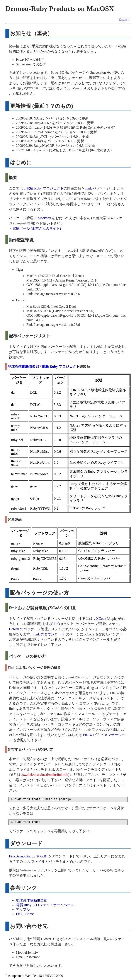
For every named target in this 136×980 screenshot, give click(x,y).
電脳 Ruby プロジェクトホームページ (45, 905)
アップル (23, 909)
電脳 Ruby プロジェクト (45, 188)
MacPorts (44, 218)
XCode (101, 619)
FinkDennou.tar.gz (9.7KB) (28, 856)
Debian (14, 629)
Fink (89, 188)
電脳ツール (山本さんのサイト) (37, 228)
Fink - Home (25, 914)
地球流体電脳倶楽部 (23, 366)
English (124, 19)
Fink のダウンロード (49, 634)
